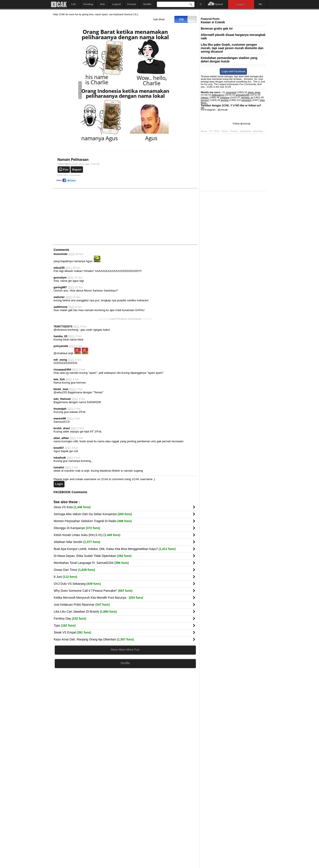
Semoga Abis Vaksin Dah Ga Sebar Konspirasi (93, 514)
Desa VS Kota (72, 507)
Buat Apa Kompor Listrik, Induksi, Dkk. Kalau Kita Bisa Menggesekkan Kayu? (115, 549)
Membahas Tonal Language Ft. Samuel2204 (91, 563)
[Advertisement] (86, 216)
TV (211, 131)
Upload (219, 4)
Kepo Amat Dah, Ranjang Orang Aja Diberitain (94, 639)
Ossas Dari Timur (74, 570)
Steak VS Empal (73, 632)
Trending (88, 4)
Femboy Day (70, 618)
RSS (217, 131)
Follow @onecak (242, 124)
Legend (117, 4)
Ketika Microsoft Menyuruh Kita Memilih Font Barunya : (99, 598)
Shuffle (147, 4)
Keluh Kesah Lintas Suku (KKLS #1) (87, 535)
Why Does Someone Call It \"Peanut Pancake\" (93, 591)
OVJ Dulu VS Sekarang (77, 584)
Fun (66, 170)
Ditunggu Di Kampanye (77, 528)
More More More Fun (125, 650)
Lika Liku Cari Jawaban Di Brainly (85, 612)
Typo (65, 625)
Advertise (258, 131)
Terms (225, 131)
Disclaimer (246, 131)
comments (69, 175)
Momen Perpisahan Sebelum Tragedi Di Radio (93, 521)
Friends (132, 4)
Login (59, 484)
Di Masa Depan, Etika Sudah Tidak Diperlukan (93, 556)
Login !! (241, 4)
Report (77, 170)
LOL (74, 4)
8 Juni (65, 577)
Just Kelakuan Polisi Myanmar (82, 605)
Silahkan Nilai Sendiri (77, 542)
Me (260, 4)
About (204, 131)
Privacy (234, 131)
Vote (102, 4)
